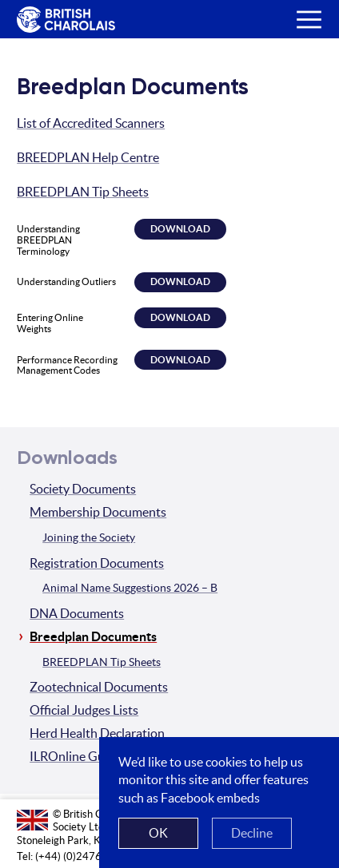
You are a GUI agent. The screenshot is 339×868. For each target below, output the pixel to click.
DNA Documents (77, 613)
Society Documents (83, 489)
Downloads (67, 458)
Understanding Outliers (66, 281)
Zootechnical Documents (99, 687)
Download (180, 229)
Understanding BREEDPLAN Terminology (48, 240)
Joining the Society (89, 537)
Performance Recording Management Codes (67, 365)
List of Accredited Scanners (91, 123)
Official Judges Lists (84, 710)
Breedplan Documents (93, 636)
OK (158, 833)
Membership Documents (98, 512)
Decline (252, 833)
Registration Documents (97, 563)
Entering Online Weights (50, 323)
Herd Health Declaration (97, 733)
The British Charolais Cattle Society (63, 20)
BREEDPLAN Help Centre (88, 157)
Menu (303, 7)
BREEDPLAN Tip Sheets (83, 192)
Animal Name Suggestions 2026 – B (130, 588)
